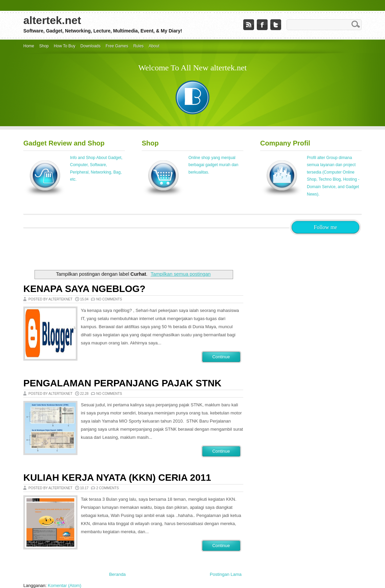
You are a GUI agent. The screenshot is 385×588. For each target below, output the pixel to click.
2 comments (107, 488)
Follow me (326, 227)
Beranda (117, 574)
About (154, 46)
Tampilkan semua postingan (180, 274)
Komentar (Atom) (64, 585)
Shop (44, 46)
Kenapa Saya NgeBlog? (84, 289)
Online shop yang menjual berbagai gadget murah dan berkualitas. (213, 165)
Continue (221, 357)
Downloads (90, 46)
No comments (109, 299)
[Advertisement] (146, 250)
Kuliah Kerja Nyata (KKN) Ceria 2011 (117, 478)
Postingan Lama (226, 574)
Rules (139, 46)
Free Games (117, 46)
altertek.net (52, 20)
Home (29, 46)
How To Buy (65, 46)
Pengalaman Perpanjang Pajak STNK (122, 383)
